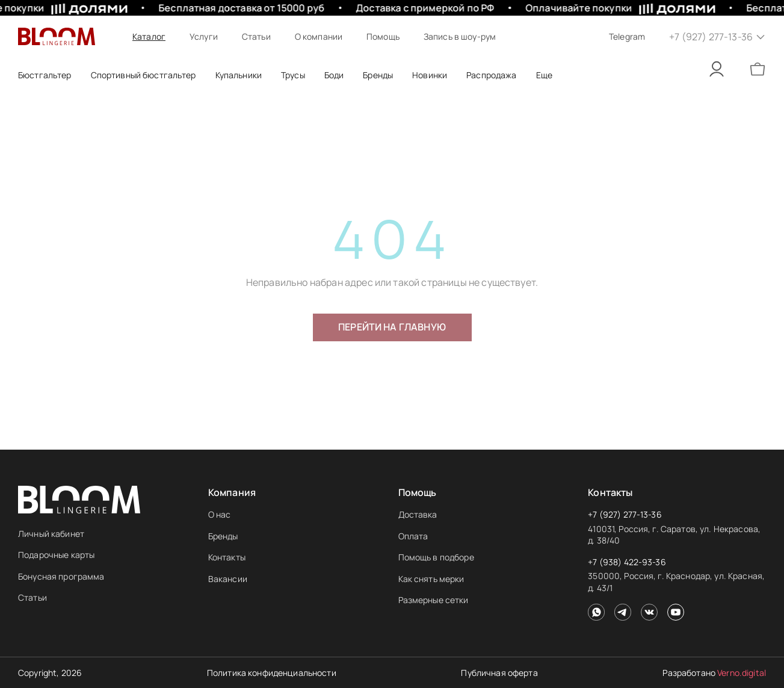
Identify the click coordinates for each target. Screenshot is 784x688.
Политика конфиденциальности (272, 673)
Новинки (430, 75)
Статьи (256, 36)
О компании (319, 36)
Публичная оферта (499, 673)
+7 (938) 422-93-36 (627, 562)
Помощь (383, 36)
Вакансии (228, 579)
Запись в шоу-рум (460, 36)
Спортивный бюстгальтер (144, 75)
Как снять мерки (431, 579)
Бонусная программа (61, 576)
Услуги (204, 36)
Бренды (223, 536)
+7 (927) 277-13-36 (625, 514)
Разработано (714, 673)
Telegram (627, 36)
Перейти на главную (392, 327)
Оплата (413, 536)
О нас (220, 514)
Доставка (418, 514)
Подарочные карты (56, 555)
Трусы (293, 75)
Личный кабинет (51, 534)
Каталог (149, 36)
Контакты (227, 557)
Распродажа (491, 75)
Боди (334, 75)
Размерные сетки (434, 600)
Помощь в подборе (436, 557)
